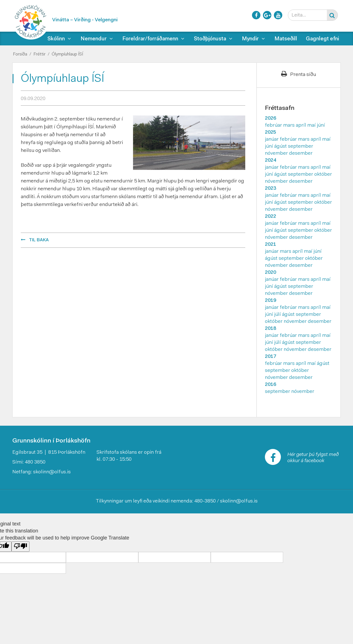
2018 (271, 329)
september (301, 147)
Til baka (39, 240)
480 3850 (35, 462)
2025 (271, 133)
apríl (302, 126)
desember (301, 154)
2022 (271, 217)
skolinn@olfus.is (52, 472)
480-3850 (205, 501)
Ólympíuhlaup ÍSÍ (67, 54)
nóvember (277, 154)
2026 (271, 119)
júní (321, 126)
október (323, 175)
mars (289, 126)
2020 (271, 273)
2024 (271, 161)
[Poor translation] (20, 547)
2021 (271, 245)
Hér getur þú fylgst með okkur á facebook (313, 458)
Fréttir (39, 54)
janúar (272, 140)
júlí (278, 315)
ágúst (281, 147)
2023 (271, 189)
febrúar (274, 126)
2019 (271, 301)
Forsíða (20, 54)
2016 (271, 385)
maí (312, 126)
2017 (271, 357)
